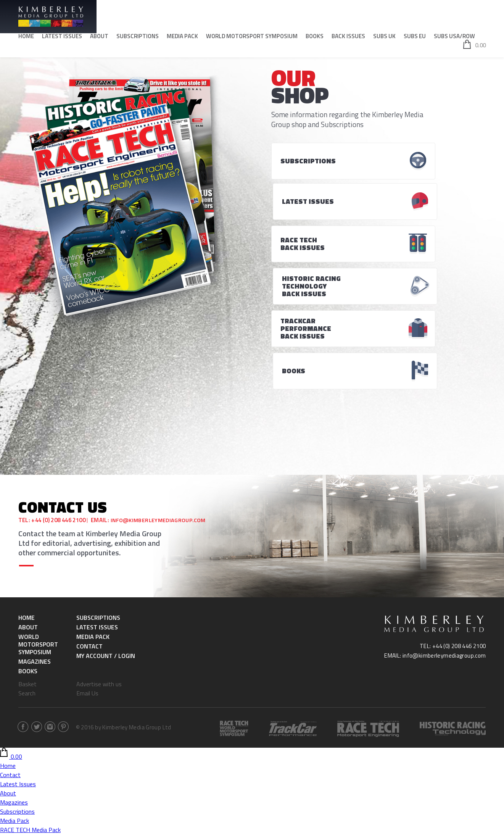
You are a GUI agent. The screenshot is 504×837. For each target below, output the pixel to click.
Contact (89, 521)
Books (315, 38)
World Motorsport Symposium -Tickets (51, 732)
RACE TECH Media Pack (30, 704)
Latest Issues (62, 38)
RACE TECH (15, 768)
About (99, 38)
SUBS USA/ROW (454, 38)
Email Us (87, 568)
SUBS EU (415, 38)
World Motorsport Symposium (252, 38)
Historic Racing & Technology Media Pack (53, 713)
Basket (27, 558)
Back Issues (348, 38)
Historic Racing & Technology (38, 777)
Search (27, 568)
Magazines (35, 536)
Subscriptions (138, 38)
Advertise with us (99, 558)
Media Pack (182, 38)
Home (26, 38)
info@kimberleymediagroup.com (160, 395)
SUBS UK (384, 38)
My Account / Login (106, 530)
